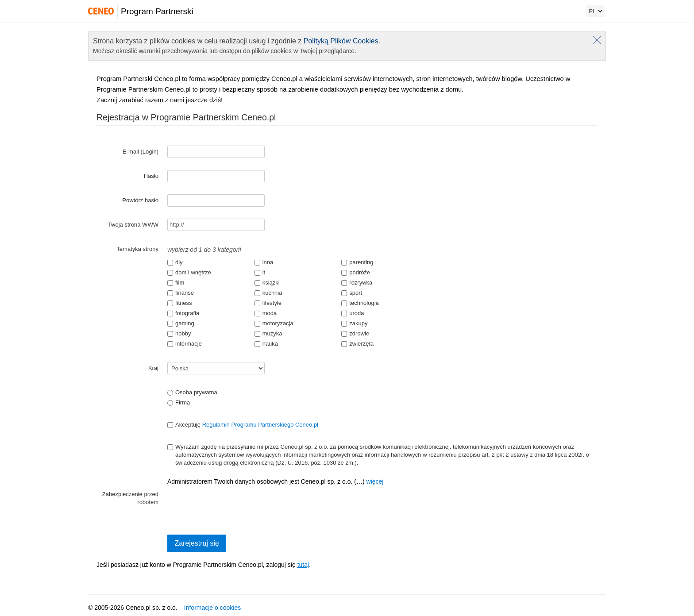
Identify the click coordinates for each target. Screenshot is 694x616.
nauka (266, 344)
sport (352, 293)
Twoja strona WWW (133, 225)
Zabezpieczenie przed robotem (130, 498)
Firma (179, 402)
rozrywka (357, 283)
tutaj (303, 565)
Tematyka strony (137, 249)
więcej (375, 481)
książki (267, 283)
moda (266, 313)
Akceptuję (243, 425)
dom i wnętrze (189, 272)
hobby (179, 333)
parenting (357, 262)
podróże (356, 272)
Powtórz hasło (140, 200)
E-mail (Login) (141, 152)
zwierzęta (357, 344)
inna (264, 262)
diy (175, 262)
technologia (360, 303)
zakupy (354, 323)
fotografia (183, 313)
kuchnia (268, 293)
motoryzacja (274, 323)
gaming (181, 323)
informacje (185, 344)
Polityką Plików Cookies (341, 41)
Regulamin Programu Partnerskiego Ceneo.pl (260, 425)
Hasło (151, 176)
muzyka (268, 333)
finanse (181, 293)
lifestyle (268, 303)
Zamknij (597, 40)
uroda (353, 313)
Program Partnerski (157, 11)
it (260, 272)
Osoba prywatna (192, 392)
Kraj (153, 368)
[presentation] (235, 505)
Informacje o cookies (212, 608)
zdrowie (355, 333)
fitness (180, 303)
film (176, 283)
